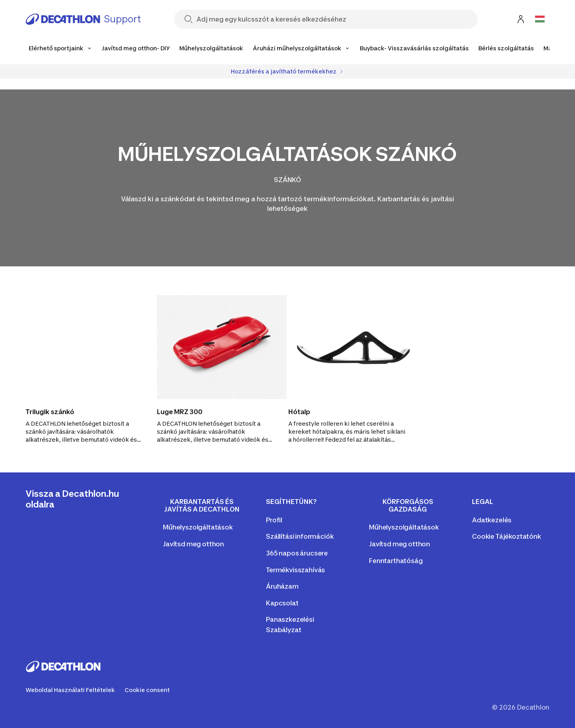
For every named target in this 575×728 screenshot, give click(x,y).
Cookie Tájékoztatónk (507, 536)
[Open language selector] (540, 19)
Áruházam (282, 586)
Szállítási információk (300, 536)
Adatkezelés (492, 520)
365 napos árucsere (297, 553)
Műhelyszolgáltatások (198, 527)
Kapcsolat (282, 603)
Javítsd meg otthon (193, 544)
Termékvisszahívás (295, 570)
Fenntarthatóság (396, 561)
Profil (274, 520)
